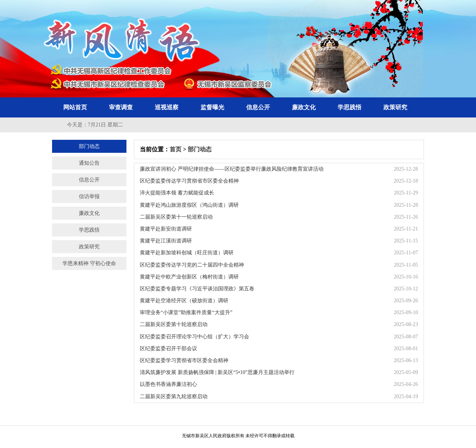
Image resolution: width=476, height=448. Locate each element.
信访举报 (89, 196)
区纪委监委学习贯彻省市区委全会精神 (184, 360)
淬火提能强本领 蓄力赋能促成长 (177, 193)
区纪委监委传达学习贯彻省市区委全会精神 (189, 181)
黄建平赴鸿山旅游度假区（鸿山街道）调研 (189, 205)
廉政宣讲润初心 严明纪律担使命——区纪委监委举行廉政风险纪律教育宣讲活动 (232, 169)
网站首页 (75, 107)
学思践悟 (350, 107)
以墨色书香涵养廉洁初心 (168, 384)
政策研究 (395, 107)
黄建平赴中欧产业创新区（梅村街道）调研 (189, 277)
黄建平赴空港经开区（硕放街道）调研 (184, 301)
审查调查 (121, 107)
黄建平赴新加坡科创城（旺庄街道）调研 (187, 253)
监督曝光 (212, 107)
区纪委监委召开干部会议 (168, 349)
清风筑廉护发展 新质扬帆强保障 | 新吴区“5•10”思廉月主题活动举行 (217, 372)
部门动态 (89, 146)
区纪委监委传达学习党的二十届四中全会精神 (192, 265)
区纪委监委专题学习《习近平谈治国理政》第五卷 (197, 289)
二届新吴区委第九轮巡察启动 (174, 397)
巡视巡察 (167, 107)
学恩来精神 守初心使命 (89, 263)
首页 (176, 149)
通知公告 (89, 163)
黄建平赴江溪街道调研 (166, 241)
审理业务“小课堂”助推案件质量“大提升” (186, 312)
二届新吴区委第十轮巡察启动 (174, 324)
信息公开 (258, 107)
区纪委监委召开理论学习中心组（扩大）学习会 (194, 337)
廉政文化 (304, 107)
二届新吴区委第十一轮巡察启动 (176, 217)
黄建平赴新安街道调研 (166, 229)
